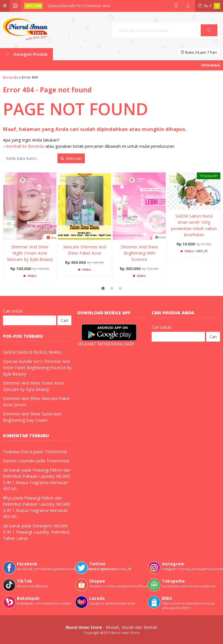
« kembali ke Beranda (24, 146)
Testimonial (56, 452)
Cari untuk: (13, 311)
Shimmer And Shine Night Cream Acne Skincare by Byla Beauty (30, 253)
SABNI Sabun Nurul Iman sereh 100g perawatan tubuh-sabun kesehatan (194, 225)
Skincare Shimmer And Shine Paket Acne (85, 250)
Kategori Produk (26, 54)
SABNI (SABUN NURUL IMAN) (32, 352)
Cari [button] (209, 32)
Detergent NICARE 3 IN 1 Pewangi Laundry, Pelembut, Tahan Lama (37, 532)
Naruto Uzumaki (19, 461)
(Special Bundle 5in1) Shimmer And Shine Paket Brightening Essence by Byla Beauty (37, 368)
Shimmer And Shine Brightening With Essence (139, 253)
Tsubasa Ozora (18, 452)
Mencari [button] (71, 158)
